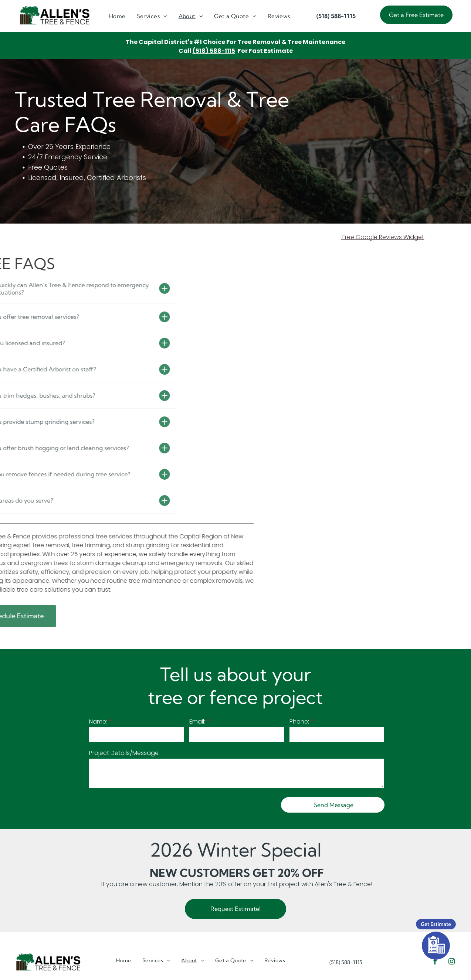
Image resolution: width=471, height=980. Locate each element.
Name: (98, 722)
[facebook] (435, 962)
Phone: (299, 722)
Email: (197, 722)
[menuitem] (117, 16)
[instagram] (451, 962)
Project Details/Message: (124, 753)
